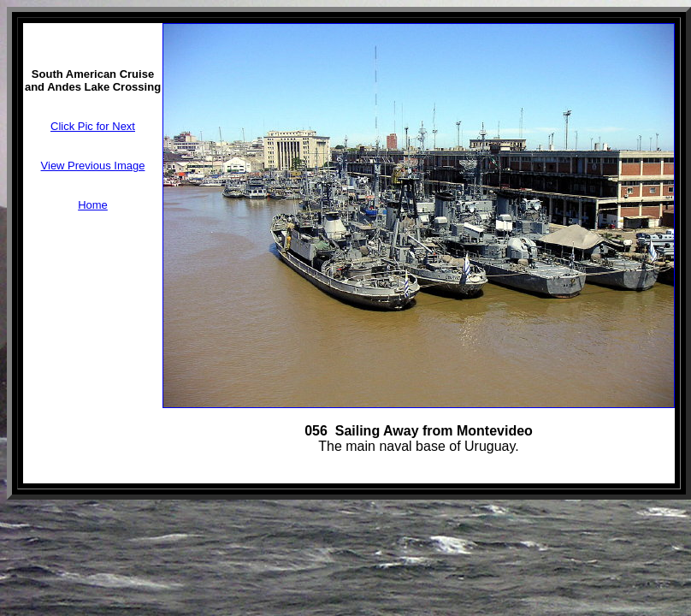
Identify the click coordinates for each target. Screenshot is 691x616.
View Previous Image (93, 166)
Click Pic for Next (93, 126)
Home (93, 205)
